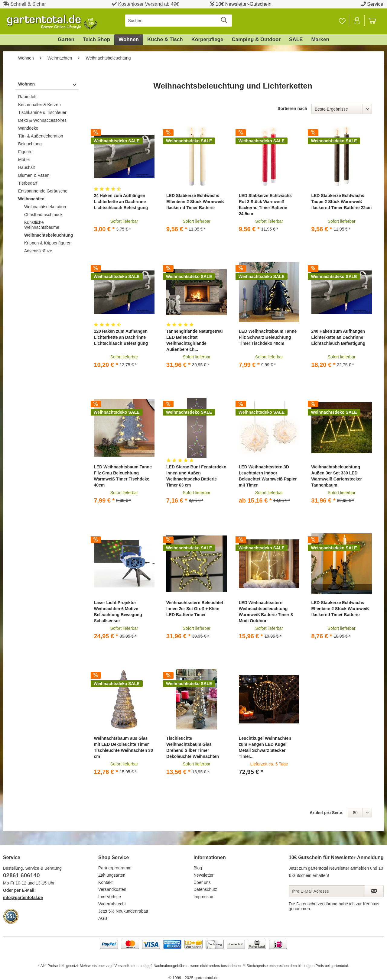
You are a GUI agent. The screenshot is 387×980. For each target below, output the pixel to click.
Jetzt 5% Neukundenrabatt (123, 911)
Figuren (25, 152)
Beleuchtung (30, 144)
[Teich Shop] (96, 40)
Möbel (24, 160)
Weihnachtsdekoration (45, 207)
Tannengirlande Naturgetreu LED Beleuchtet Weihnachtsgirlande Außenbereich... (194, 340)
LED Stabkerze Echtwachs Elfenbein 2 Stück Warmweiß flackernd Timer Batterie (195, 202)
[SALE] (296, 40)
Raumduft (27, 97)
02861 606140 (21, 875)
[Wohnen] (129, 40)
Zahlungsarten (112, 875)
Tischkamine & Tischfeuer (42, 112)
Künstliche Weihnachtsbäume (42, 225)
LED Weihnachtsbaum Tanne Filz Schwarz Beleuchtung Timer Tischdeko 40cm (268, 337)
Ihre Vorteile (110, 897)
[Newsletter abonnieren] (374, 891)
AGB (103, 918)
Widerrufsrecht (112, 904)
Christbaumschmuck (43, 215)
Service (375, 4)
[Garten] (66, 40)
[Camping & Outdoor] (256, 40)
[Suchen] (179, 21)
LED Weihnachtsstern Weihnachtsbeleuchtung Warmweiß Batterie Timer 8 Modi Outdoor (266, 612)
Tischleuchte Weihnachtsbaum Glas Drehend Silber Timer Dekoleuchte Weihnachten (193, 747)
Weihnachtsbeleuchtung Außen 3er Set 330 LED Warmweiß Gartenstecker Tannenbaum (337, 476)
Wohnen (26, 84)
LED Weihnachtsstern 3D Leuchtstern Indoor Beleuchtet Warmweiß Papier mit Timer (268, 476)
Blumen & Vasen (34, 175)
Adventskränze (38, 251)
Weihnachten (31, 199)
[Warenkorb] (375, 21)
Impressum (204, 897)
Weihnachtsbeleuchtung (49, 235)
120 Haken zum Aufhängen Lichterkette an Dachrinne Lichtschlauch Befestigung (121, 337)
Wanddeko (28, 128)
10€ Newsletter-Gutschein (244, 4)
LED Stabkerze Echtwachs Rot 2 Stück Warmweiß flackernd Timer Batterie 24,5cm (265, 205)
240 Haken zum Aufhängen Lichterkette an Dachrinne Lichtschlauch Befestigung (338, 337)
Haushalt (26, 167)
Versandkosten (112, 889)
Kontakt (105, 882)
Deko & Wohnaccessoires (42, 120)
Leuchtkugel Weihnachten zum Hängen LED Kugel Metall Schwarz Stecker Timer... (265, 747)
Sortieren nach (292, 108)
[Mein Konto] (357, 21)
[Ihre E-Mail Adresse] (327, 891)
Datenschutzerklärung (317, 904)
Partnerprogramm (115, 868)
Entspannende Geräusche (43, 191)
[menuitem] (179, 21)
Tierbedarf (28, 183)
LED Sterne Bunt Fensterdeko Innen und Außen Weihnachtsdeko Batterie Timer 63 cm (196, 476)
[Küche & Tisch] (165, 40)
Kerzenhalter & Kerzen (39, 105)
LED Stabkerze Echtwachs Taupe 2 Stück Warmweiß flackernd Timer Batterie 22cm (341, 202)
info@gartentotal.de (23, 898)
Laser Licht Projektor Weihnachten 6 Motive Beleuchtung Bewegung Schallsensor (118, 612)
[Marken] (320, 40)
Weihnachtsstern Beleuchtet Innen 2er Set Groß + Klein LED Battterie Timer (195, 609)
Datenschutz (205, 889)
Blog (198, 868)
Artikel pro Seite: (327, 813)
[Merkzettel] (342, 21)
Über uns (202, 882)
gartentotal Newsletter (329, 868)
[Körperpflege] (207, 40)
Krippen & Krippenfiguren (48, 243)
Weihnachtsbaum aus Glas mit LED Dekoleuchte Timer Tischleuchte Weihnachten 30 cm (123, 747)
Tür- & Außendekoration (41, 136)
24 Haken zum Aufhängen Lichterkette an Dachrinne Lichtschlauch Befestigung (121, 202)
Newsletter (203, 875)
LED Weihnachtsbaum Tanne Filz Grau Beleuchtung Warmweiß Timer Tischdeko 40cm (123, 476)
